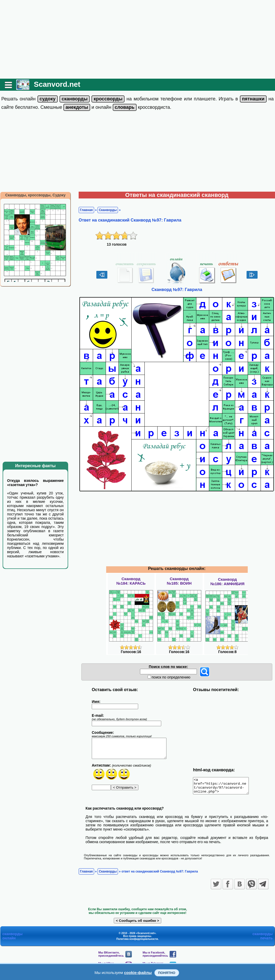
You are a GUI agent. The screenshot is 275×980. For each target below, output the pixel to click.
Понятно (167, 973)
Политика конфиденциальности (137, 942)
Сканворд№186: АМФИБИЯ (227, 581)
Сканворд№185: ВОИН (179, 581)
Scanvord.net (57, 84)
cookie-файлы (138, 973)
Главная (86, 210)
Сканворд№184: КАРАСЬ (131, 581)
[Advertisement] (137, 39)
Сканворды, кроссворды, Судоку (35, 195)
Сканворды (108, 210)
